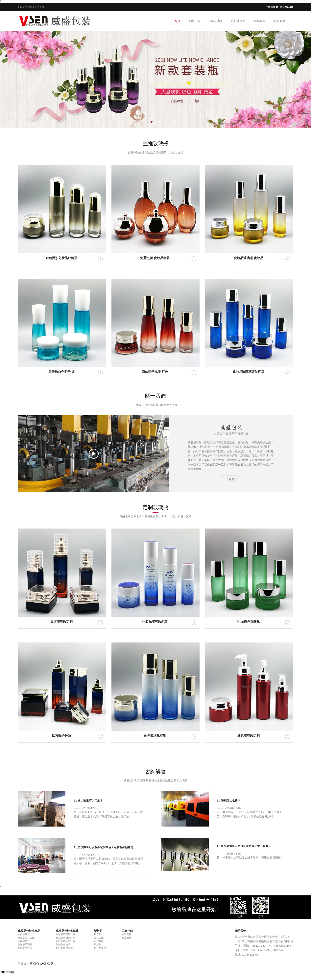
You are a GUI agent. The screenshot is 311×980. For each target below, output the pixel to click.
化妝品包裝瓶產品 (29, 931)
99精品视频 (7, 972)
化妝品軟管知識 (64, 948)
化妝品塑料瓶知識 (65, 941)
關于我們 (155, 396)
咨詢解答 (259, 21)
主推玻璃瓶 (215, 21)
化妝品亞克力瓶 (26, 938)
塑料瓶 (98, 931)
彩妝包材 (99, 941)
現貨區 (98, 944)
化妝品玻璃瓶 (25, 944)
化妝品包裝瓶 (25, 7)
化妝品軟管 (100, 948)
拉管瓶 (98, 934)
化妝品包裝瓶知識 (67, 931)
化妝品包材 (38, 7)
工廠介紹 (194, 21)
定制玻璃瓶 (238, 21)
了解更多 (231, 479)
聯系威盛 (279, 21)
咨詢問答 (127, 934)
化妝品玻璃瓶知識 (65, 934)
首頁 (177, 21)
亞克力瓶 (99, 938)
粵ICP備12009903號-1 (43, 964)
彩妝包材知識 (63, 944)
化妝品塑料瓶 (25, 948)
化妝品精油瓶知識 (65, 938)
